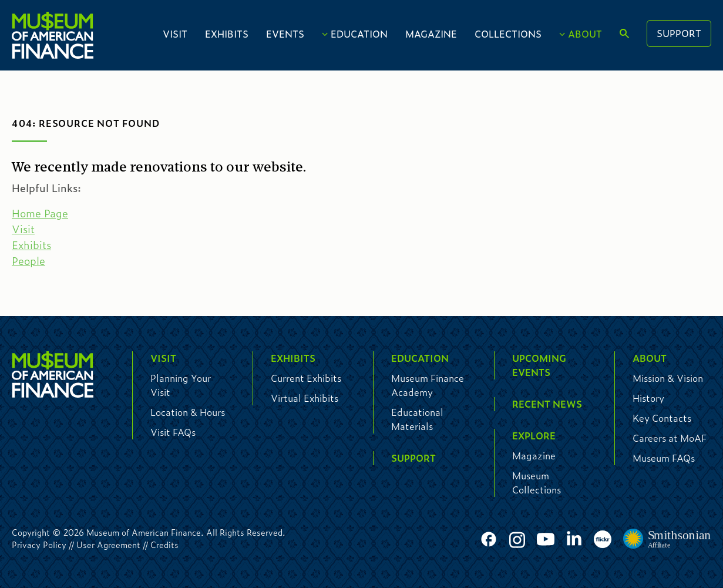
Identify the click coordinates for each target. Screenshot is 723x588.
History (648, 398)
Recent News (547, 404)
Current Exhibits (306, 378)
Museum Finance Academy (428, 385)
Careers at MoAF (670, 438)
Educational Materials (417, 419)
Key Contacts (662, 418)
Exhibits (227, 34)
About (585, 34)
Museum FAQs (664, 458)
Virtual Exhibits (305, 398)
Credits (164, 545)
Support (679, 33)
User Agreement (108, 545)
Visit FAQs (173, 432)
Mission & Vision (668, 378)
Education (359, 34)
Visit (175, 34)
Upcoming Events (539, 365)
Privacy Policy (39, 545)
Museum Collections (537, 483)
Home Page (40, 213)
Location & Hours (188, 412)
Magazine (431, 34)
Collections (508, 34)
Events (285, 34)
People (28, 261)
